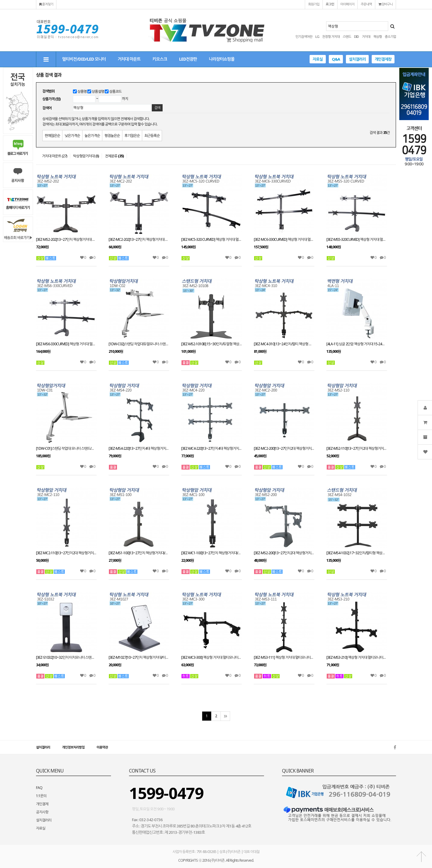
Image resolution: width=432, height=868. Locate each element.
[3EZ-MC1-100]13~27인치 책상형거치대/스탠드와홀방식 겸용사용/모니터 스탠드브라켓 (211, 553)
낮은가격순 (72, 136)
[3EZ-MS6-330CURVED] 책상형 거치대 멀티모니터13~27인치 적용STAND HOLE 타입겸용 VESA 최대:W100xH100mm (66, 344)
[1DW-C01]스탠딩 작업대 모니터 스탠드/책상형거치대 (66, 449)
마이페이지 (348, 4)
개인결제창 (383, 59)
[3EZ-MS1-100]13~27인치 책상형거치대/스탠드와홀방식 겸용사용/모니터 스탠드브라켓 (139, 553)
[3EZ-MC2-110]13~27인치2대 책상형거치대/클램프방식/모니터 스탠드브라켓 (66, 553)
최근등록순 (152, 136)
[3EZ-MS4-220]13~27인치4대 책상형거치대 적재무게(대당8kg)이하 (139, 449)
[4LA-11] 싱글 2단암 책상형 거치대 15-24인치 (357, 344)
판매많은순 (52, 136)
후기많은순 (132, 136)
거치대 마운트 (129, 59)
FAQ (39, 788)
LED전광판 (188, 59)
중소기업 (390, 36)
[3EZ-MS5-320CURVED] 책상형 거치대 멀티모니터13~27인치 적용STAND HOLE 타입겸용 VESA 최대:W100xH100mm (357, 240)
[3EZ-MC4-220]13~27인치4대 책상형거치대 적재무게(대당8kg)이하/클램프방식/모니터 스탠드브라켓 (211, 449)
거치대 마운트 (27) (54, 156)
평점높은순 (112, 136)
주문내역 (366, 4)
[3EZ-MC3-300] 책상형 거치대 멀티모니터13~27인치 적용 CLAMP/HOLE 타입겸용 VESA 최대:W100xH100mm (211, 658)
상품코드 (115, 91)
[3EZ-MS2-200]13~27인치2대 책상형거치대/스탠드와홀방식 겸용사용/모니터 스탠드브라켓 (284, 553)
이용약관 (102, 747)
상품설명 (98, 91)
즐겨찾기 (46, 4)
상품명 (82, 91)
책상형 (377, 36)
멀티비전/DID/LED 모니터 (84, 59)
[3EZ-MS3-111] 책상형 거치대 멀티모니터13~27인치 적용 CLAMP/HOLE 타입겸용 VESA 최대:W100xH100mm (284, 658)
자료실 (318, 59)
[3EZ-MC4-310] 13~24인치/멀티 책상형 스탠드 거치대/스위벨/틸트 (284, 344)
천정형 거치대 (331, 36)
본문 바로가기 (0, 0)
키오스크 (160, 59)
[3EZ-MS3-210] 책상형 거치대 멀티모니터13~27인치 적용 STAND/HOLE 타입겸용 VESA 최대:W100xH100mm (357, 658)
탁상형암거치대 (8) (86, 156)
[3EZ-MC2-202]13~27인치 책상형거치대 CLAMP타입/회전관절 (139, 240)
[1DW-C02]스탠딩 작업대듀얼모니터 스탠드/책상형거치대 (139, 344)
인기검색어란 (304, 36)
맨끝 (225, 716)
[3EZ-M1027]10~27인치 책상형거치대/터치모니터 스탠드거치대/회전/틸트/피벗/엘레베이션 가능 (139, 658)
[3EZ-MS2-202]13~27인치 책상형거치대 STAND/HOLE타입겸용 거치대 (66, 240)
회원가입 (314, 4)
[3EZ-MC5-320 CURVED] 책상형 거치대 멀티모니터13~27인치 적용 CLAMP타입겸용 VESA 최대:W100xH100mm (211, 240)
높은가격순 (92, 136)
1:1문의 (41, 796)
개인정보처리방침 (73, 747)
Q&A (336, 59)
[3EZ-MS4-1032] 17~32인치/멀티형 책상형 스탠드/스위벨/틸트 (357, 553)
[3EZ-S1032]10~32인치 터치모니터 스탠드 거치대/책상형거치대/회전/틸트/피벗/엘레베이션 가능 (66, 658)
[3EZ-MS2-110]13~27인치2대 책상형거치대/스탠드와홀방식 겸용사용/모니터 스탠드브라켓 (357, 449)
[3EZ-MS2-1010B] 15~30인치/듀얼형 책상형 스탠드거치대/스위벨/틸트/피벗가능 (211, 344)
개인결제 (42, 804)
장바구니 (385, 4)
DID (356, 36)
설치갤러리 (357, 59)
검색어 (47, 108)
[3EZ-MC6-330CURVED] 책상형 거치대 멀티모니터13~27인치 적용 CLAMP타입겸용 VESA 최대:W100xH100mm (284, 240)
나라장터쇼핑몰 (222, 59)
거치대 (366, 36)
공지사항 (42, 812)
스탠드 (347, 36)
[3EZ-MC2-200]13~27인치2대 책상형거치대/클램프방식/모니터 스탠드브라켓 (284, 449)
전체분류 (114, 156)
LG (317, 36)
